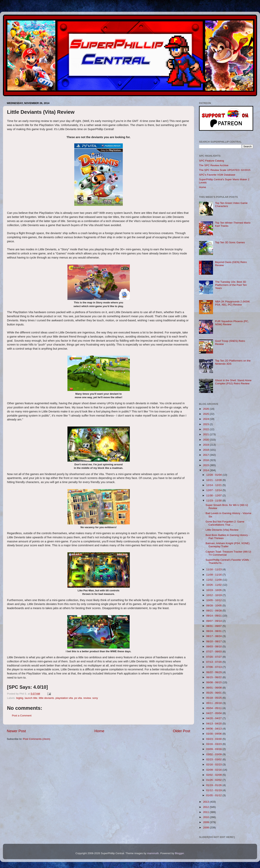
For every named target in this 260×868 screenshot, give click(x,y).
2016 (206, 460)
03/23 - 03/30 (214, 739)
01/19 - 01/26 (214, 785)
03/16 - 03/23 (214, 744)
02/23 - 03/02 (214, 759)
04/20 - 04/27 (214, 718)
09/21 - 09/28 (214, 611)
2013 (206, 802)
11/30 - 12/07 (214, 495)
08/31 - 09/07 (214, 626)
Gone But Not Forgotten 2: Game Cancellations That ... (225, 523)
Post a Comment (22, 716)
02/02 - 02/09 (214, 775)
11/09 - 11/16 (214, 575)
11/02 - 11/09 (214, 580)
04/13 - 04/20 (214, 724)
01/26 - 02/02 (214, 780)
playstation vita (64, 698)
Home (99, 731)
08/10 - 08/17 (214, 641)
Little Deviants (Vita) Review (222, 530)
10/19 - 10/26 (214, 590)
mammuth (153, 853)
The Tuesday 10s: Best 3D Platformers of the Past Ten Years (231, 285)
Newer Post (16, 731)
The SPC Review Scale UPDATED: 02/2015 (225, 170)
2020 (206, 440)
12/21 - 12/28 (214, 480)
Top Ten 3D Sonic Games (230, 242)
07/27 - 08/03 (214, 652)
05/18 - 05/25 (214, 698)
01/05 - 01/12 (214, 795)
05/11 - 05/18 (214, 703)
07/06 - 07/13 (214, 667)
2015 (206, 465)
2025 (206, 414)
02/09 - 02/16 (214, 770)
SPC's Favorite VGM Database (217, 175)
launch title (31, 698)
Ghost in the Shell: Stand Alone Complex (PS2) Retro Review (233, 382)
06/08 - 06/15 (214, 682)
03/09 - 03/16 (214, 749)
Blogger (179, 853)
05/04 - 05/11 (214, 708)
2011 (206, 812)
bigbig (20, 698)
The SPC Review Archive (214, 165)
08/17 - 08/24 (214, 636)
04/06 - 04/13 (214, 729)
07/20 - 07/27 (214, 657)
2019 (206, 445)
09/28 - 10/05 (214, 605)
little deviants (46, 698)
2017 (206, 455)
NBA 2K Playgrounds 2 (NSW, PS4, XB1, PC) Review (233, 303)
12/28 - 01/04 (214, 475)
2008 (206, 828)
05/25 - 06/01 (214, 693)
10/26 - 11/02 (214, 585)
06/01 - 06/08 (214, 688)
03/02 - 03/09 (214, 754)
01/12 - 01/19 (214, 790)
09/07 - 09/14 (214, 621)
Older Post (182, 731)
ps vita (78, 698)
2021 (206, 434)
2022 (206, 429)
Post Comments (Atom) (37, 739)
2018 (206, 450)
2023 (206, 424)
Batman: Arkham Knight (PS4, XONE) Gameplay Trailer (228, 545)
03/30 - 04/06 (214, 734)
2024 (206, 419)
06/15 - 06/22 (214, 677)
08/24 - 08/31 (214, 631)
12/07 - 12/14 (214, 490)
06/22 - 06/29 (214, 672)
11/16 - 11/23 (214, 569)
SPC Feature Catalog (211, 161)
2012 (206, 807)
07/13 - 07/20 (214, 662)
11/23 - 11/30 (214, 501)
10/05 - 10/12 (214, 600)
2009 (206, 822)
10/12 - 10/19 (214, 595)
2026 (206, 409)
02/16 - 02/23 (214, 764)
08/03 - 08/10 (214, 646)
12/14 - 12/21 (214, 485)
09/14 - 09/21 (214, 616)
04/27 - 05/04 (214, 713)
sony (95, 698)
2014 (206, 470)
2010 (206, 817)
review (87, 698)
